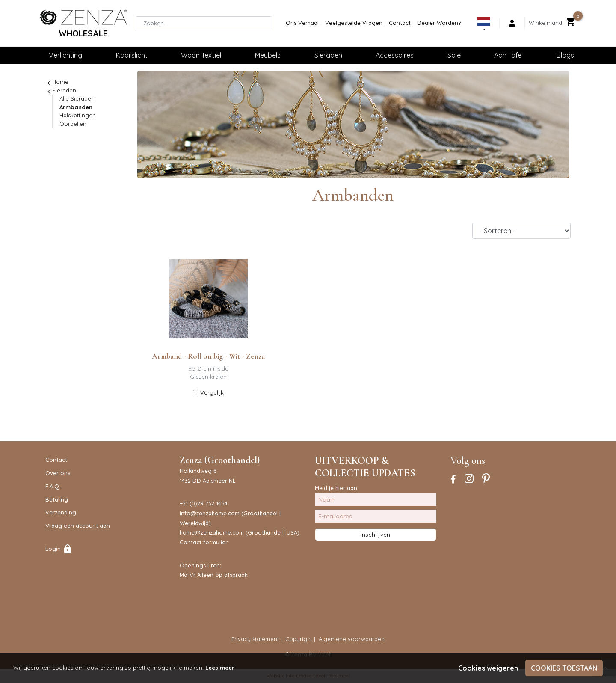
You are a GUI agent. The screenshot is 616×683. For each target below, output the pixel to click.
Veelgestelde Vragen (354, 23)
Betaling (57, 499)
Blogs (565, 55)
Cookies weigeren (488, 668)
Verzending (61, 512)
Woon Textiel (201, 55)
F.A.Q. (53, 486)
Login (59, 549)
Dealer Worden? (439, 23)
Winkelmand (545, 23)
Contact (400, 23)
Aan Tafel (508, 55)
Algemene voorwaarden (352, 639)
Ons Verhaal (302, 23)
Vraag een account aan (78, 526)
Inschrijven (375, 535)
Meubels (268, 55)
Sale (454, 55)
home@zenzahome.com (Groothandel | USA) (240, 532)
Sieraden (328, 55)
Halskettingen (78, 115)
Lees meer (220, 668)
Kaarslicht (132, 55)
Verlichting (65, 55)
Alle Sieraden (77, 98)
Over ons (58, 473)
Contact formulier (204, 542)
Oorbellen (73, 124)
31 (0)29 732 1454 (205, 503)
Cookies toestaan (564, 668)
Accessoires (395, 55)
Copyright (299, 639)
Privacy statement (255, 639)
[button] (484, 25)
